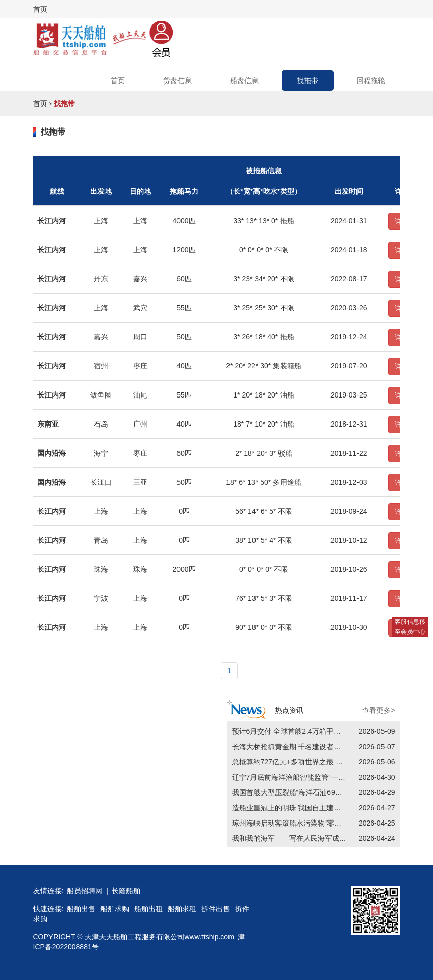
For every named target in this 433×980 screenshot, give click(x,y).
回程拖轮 (371, 81)
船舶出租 (148, 909)
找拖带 (308, 81)
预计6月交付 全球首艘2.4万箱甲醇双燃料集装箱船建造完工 (326, 731)
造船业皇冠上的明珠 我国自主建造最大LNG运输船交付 (319, 808)
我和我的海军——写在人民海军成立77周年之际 (308, 838)
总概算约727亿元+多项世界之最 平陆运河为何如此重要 (320, 762)
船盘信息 (244, 81)
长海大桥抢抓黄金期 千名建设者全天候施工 (301, 747)
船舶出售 (81, 909)
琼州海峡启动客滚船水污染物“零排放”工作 (299, 823)
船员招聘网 (85, 891)
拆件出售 (216, 909)
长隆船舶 (126, 891)
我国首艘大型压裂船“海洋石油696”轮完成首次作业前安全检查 (330, 792)
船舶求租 (182, 909)
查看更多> (378, 710)
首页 (40, 9)
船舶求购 (115, 909)
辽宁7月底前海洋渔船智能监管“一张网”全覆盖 (304, 777)
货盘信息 (177, 81)
